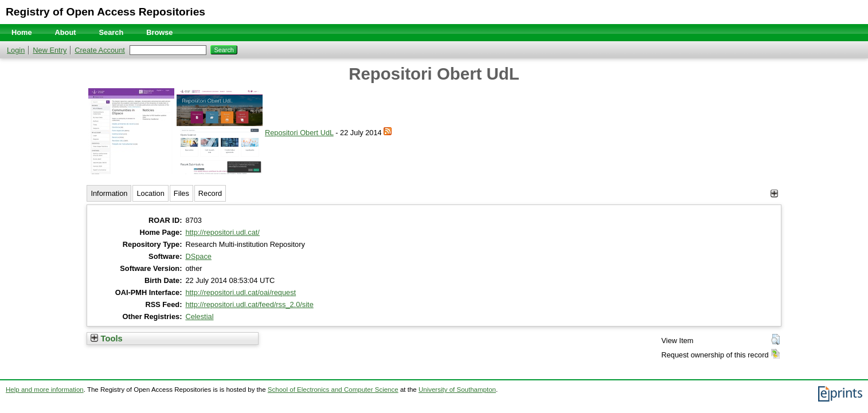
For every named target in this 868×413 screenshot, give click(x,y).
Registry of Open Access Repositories (105, 12)
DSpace (198, 256)
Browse (159, 32)
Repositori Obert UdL (299, 133)
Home (22, 32)
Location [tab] (150, 193)
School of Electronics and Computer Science (333, 390)
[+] (774, 193)
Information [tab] (109, 193)
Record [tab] (210, 193)
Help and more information (45, 390)
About (66, 32)
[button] (775, 340)
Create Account (100, 50)
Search (112, 32)
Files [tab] (181, 193)
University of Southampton (457, 390)
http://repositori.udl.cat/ (222, 232)
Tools (106, 339)
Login (16, 50)
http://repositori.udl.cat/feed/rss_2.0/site (249, 304)
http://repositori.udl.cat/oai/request (241, 292)
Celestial (199, 316)
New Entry (50, 50)
